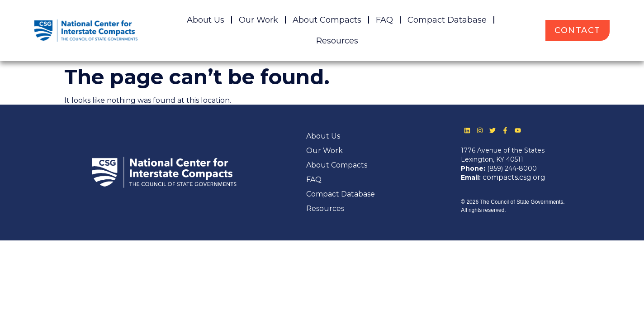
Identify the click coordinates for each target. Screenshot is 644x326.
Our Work (258, 20)
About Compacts (327, 20)
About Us (206, 20)
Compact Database (447, 20)
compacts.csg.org (514, 177)
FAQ (384, 20)
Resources (337, 41)
